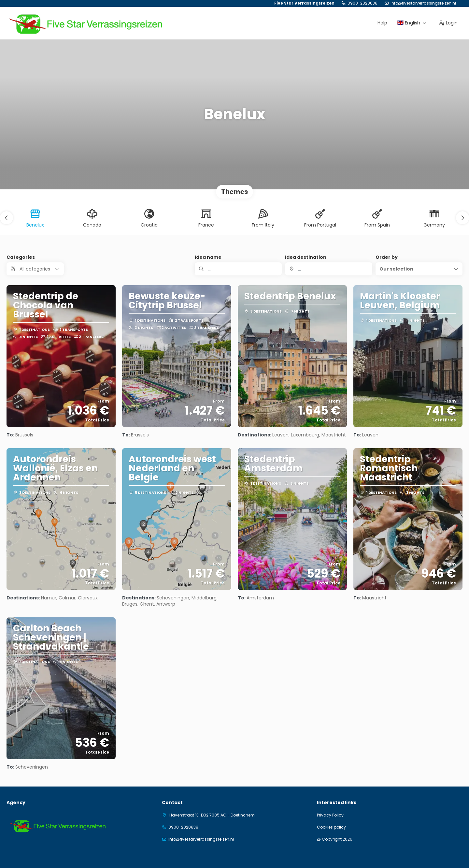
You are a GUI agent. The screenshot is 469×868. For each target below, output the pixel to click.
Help (382, 23)
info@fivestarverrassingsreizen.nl (423, 3)
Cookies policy (331, 827)
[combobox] (328, 269)
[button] (7, 218)
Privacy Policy (330, 815)
